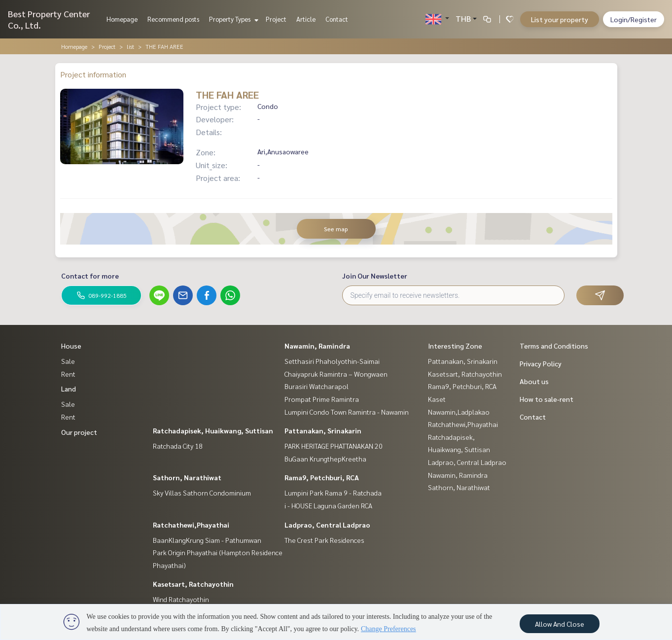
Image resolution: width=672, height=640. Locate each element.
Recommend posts (173, 19)
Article (306, 19)
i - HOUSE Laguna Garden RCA (328, 505)
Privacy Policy (541, 363)
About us (534, 381)
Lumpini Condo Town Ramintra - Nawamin (347, 412)
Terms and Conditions (554, 346)
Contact (337, 19)
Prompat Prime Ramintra (322, 399)
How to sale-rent (547, 399)
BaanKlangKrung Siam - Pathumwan (207, 540)
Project (276, 19)
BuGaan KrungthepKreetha (325, 459)
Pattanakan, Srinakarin (323, 430)
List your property (560, 19)
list (130, 46)
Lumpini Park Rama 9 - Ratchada (333, 493)
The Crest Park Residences (324, 540)
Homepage (122, 19)
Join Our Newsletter (375, 276)
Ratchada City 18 (178, 446)
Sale (68, 361)
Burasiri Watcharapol (317, 386)
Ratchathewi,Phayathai (191, 525)
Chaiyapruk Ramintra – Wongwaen (336, 374)
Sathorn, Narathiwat (187, 477)
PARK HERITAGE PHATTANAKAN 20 (334, 446)
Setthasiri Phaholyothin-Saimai (332, 361)
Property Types (232, 19)
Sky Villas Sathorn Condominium (202, 493)
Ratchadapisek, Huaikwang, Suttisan (213, 430)
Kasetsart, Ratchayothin (193, 584)
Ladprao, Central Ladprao (327, 525)
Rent (68, 374)
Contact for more (90, 276)
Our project (79, 432)
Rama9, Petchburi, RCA (322, 477)
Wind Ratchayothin (181, 599)
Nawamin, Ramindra (317, 346)
